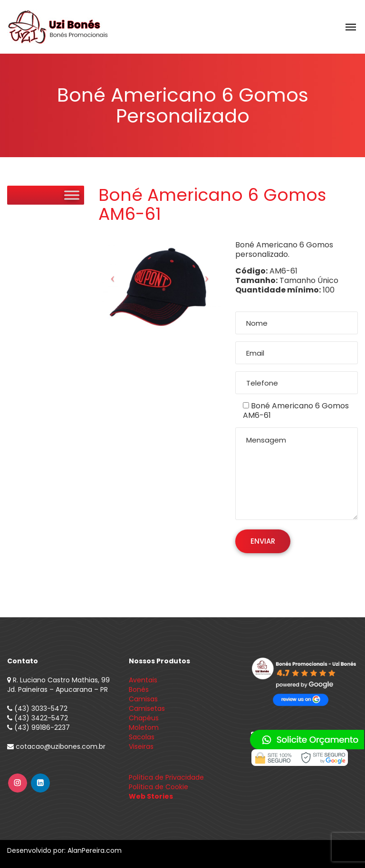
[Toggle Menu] (72, 195)
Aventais (143, 680)
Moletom (144, 727)
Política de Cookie (158, 787)
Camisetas (147, 708)
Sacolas (142, 737)
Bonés (139, 689)
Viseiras (141, 746)
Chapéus (144, 718)
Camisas (143, 699)
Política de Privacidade (166, 777)
